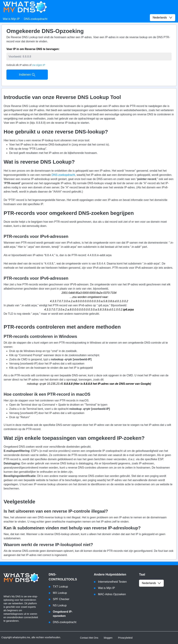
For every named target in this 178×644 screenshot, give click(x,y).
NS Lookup (60, 605)
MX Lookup (60, 593)
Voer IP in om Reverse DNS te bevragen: (33, 49)
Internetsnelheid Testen (112, 582)
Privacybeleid (125, 638)
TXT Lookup (60, 587)
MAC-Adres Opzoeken (112, 594)
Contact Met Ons (89, 638)
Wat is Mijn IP (11, 19)
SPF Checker (61, 599)
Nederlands (151, 583)
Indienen (27, 75)
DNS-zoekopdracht (36, 19)
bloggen (108, 638)
